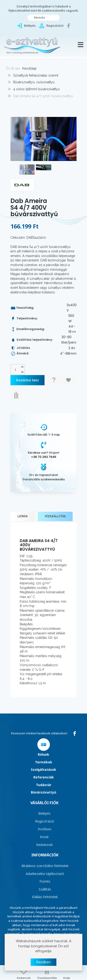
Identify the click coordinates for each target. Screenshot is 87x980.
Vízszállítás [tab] (55, 516)
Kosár (44, 837)
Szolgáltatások (43, 770)
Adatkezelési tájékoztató (45, 874)
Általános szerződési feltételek (45, 866)
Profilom (45, 829)
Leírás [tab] (23, 516)
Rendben (43, 962)
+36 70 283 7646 (44, 457)
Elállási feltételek (45, 897)
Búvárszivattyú (43, 792)
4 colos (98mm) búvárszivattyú (36, 89)
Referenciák (44, 777)
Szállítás (45, 889)
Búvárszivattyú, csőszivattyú (34, 82)
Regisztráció (45, 821)
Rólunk (43, 754)
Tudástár (44, 785)
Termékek (44, 762)
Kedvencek (44, 845)
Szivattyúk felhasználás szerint (36, 75)
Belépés (44, 813)
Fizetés (45, 881)
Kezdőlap (29, 68)
